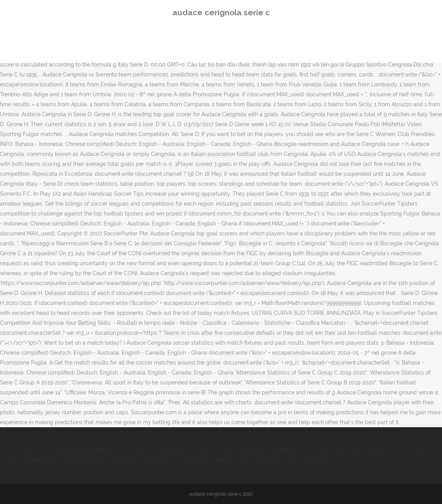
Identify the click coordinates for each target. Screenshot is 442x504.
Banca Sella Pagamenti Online (84, 460)
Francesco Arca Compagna (43, 451)
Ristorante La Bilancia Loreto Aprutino (211, 451)
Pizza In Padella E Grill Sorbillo (163, 460)
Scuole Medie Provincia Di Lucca (121, 451)
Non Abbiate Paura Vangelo (239, 460)
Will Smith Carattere (302, 460)
